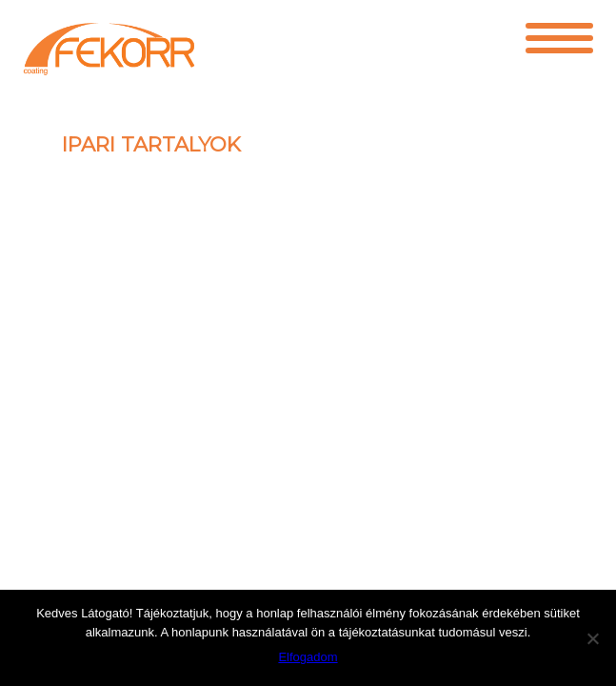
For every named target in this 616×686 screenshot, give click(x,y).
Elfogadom (308, 657)
